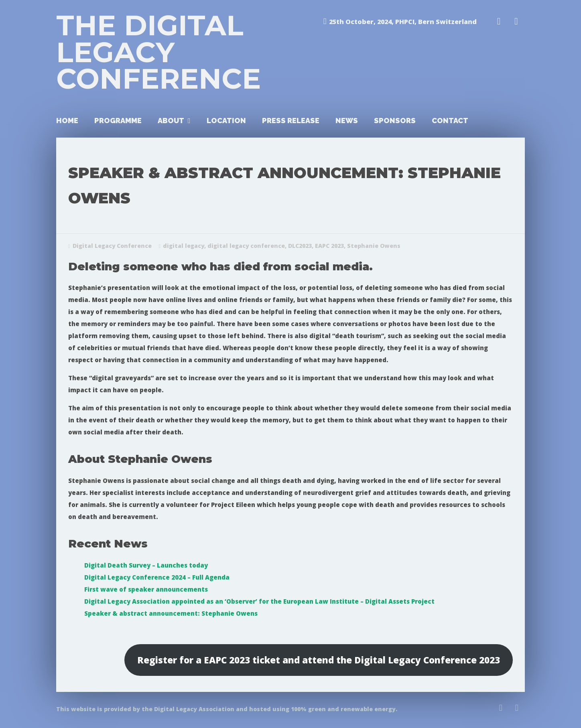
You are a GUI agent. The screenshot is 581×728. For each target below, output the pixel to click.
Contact (450, 121)
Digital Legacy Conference (112, 246)
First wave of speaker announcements (146, 589)
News (347, 121)
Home (67, 121)
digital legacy (184, 246)
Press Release (291, 121)
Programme (118, 121)
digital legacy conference (246, 246)
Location (226, 121)
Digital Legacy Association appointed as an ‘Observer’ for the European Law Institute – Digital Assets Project (259, 601)
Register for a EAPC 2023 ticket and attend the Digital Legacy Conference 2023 (319, 660)
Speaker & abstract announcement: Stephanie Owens (171, 613)
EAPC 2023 (329, 246)
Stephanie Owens (374, 246)
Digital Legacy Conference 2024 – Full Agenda (157, 577)
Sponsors (395, 121)
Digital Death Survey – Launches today (146, 565)
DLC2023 (300, 246)
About (171, 121)
